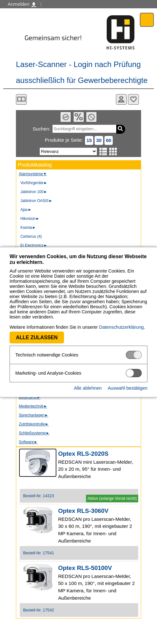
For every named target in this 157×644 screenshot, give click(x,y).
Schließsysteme (34, 433)
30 (99, 140)
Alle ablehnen (88, 388)
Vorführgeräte (34, 183)
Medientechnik (33, 406)
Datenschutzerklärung (121, 327)
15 (89, 140)
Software (28, 442)
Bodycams (30, 397)
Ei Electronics (34, 245)
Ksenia (28, 228)
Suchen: (41, 129)
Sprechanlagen (34, 415)
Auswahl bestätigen (128, 388)
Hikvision (30, 219)
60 (109, 140)
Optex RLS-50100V (85, 568)
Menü (147, 20)
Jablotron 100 (34, 192)
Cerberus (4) (31, 236)
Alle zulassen (37, 337)
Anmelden (22, 4)
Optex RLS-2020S (83, 454)
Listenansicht (103, 152)
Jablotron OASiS (36, 201)
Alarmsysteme (33, 174)
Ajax (26, 210)
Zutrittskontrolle (34, 424)
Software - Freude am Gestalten (121, 32)
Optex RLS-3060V (83, 511)
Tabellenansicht (113, 152)
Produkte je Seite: (64, 140)
